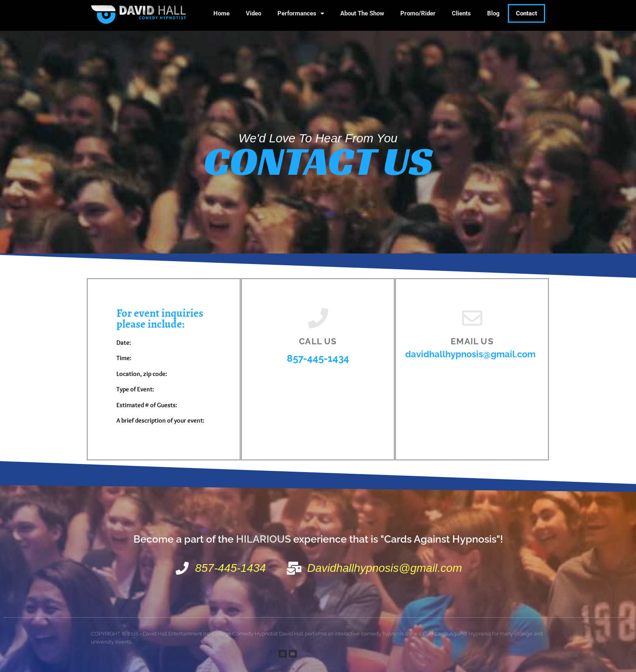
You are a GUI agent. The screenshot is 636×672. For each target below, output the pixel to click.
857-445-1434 (318, 358)
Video (254, 13)
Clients (461, 13)
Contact (526, 13)
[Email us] (472, 318)
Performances (301, 14)
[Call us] (318, 318)
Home (221, 13)
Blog (493, 13)
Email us (472, 341)
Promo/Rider (418, 13)
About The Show (362, 13)
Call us (318, 341)
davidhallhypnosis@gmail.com (470, 354)
